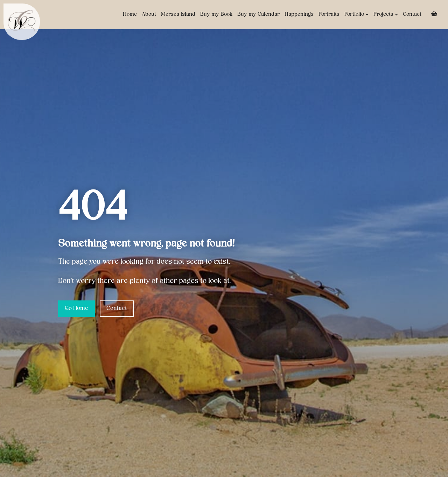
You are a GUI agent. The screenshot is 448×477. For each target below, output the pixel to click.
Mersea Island (178, 14)
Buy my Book (216, 14)
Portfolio (356, 15)
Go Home (76, 309)
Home (130, 14)
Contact (412, 14)
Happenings (299, 14)
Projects (386, 15)
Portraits (329, 14)
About (149, 14)
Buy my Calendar (258, 14)
